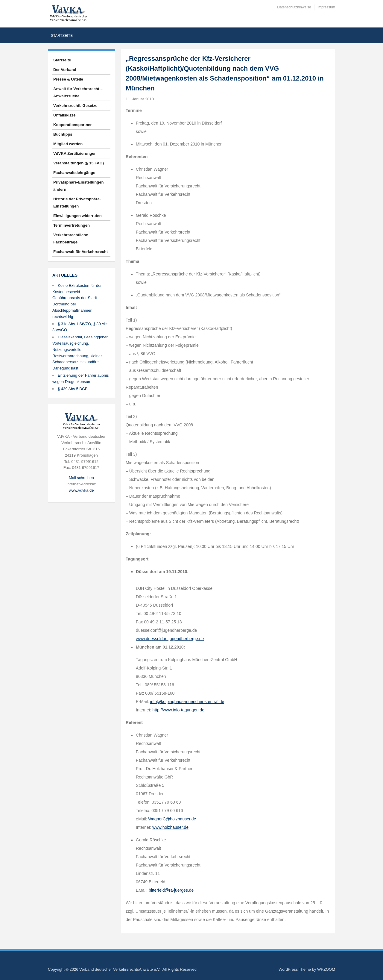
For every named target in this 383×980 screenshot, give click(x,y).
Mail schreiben (81, 478)
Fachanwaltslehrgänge (74, 173)
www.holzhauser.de (170, 827)
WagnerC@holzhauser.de (172, 819)
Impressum (326, 7)
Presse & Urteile (68, 79)
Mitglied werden (68, 144)
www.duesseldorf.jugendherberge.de (170, 639)
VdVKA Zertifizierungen (75, 153)
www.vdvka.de (81, 490)
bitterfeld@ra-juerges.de (171, 890)
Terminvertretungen (72, 225)
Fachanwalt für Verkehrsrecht (80, 252)
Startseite (62, 36)
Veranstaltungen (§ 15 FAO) (79, 163)
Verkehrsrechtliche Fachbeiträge (71, 238)
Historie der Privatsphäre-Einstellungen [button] (77, 203)
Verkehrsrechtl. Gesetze (75, 106)
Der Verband (65, 70)
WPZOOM (326, 969)
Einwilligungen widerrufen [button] (77, 216)
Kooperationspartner (73, 125)
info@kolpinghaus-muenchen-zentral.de (187, 702)
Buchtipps (63, 134)
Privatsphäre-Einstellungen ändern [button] (78, 186)
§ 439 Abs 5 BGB (73, 389)
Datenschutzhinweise (294, 7)
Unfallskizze (64, 115)
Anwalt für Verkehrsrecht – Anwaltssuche (78, 92)
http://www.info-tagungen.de (178, 710)
